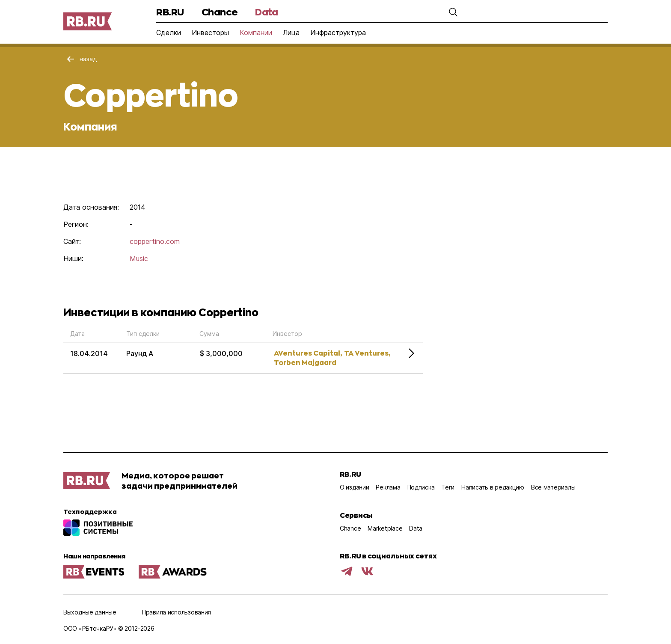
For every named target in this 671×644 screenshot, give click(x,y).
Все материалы (553, 487)
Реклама (388, 487)
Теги (448, 487)
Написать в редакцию (493, 487)
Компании (256, 33)
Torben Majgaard (305, 362)
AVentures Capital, (308, 353)
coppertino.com (155, 241)
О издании (354, 487)
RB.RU (170, 12)
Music (139, 258)
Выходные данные (90, 612)
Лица (291, 33)
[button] (453, 12)
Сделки (169, 33)
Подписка (421, 487)
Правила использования (177, 612)
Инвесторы (210, 33)
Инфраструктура (338, 33)
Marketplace (385, 528)
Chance (220, 12)
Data (266, 12)
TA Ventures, (367, 353)
